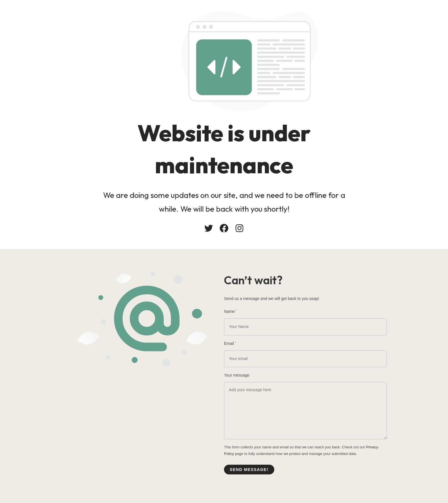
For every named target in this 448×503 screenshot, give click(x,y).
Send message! (249, 470)
